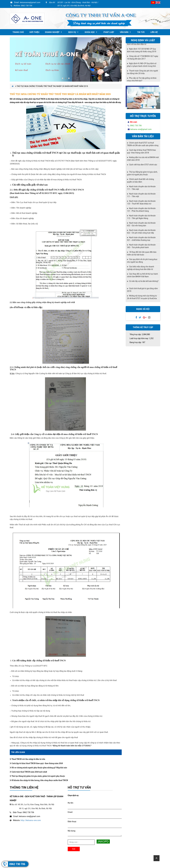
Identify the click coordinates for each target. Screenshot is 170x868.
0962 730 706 (17, 864)
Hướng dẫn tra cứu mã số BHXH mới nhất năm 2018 (143, 159)
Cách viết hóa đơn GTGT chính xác (142, 165)
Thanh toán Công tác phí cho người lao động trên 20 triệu (142, 73)
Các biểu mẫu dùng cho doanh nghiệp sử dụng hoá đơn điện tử (141, 268)
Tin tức (141, 32)
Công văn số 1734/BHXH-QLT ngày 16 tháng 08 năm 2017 (143, 58)
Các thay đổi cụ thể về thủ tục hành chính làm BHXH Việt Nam (142, 275)
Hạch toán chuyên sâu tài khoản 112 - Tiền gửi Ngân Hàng (141, 217)
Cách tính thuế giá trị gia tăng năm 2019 (142, 290)
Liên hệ (154, 32)
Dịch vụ (73, 32)
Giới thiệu (34, 32)
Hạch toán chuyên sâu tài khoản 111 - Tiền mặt (141, 188)
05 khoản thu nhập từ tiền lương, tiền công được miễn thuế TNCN (39, 780)
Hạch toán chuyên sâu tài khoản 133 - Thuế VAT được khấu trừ (141, 202)
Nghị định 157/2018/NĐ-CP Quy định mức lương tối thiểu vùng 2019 (142, 51)
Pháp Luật (109, 32)
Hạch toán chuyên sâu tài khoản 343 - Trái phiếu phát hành (141, 246)
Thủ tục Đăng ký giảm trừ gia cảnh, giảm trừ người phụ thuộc (37, 776)
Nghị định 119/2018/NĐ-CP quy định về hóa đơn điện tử (141, 44)
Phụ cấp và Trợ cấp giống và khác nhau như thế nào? (142, 80)
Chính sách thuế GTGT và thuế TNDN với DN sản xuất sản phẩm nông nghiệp (143, 144)
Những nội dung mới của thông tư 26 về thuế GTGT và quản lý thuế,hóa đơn (142, 297)
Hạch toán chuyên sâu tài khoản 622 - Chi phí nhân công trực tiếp (141, 232)
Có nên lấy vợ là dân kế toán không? (143, 281)
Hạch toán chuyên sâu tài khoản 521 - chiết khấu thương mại (141, 239)
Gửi (74, 849)
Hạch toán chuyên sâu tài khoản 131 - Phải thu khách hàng (141, 210)
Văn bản (125, 32)
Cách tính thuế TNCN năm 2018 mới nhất (28, 772)
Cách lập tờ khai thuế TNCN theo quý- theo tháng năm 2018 (36, 763)
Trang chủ (18, 32)
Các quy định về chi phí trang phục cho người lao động (142, 261)
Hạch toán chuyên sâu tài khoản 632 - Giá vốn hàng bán (141, 224)
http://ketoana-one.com (31, 820)
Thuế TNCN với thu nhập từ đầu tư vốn (27, 759)
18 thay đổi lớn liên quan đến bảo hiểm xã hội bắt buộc (142, 253)
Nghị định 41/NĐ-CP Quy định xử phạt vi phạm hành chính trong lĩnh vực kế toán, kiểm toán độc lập (142, 66)
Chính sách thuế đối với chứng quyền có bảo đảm (140, 181)
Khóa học (91, 32)
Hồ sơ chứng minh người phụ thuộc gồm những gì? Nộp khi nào (38, 768)
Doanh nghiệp (53, 32)
